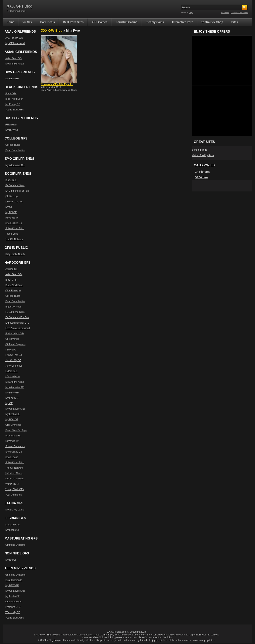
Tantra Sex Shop (212, 22)
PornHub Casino (127, 22)
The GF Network (14, 239)
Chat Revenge (13, 291)
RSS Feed (225, 13)
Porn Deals (48, 22)
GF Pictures (203, 172)
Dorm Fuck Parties (15, 150)
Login (191, 13)
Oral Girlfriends (13, 425)
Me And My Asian (15, 64)
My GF (9, 207)
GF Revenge (12, 196)
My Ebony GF (13, 104)
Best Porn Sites (73, 22)
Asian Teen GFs (14, 58)
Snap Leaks (12, 457)
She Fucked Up (14, 223)
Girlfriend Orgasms (15, 344)
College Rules (13, 145)
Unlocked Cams (14, 473)
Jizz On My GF (13, 360)
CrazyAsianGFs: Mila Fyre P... (57, 84)
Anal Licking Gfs (14, 38)
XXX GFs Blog (20, 6)
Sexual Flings (200, 150)
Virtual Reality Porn (203, 155)
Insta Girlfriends (14, 580)
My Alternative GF (15, 165)
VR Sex (27, 22)
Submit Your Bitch (15, 228)
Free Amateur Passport (18, 328)
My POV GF (12, 420)
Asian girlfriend (54, 90)
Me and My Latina (15, 510)
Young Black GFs (15, 110)
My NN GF (11, 212)
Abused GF (11, 269)
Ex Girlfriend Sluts (15, 185)
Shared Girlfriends (15, 446)
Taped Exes (12, 234)
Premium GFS (13, 436)
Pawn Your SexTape (16, 430)
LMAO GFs (11, 371)
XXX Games (100, 22)
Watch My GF (13, 484)
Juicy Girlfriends (14, 366)
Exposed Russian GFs (17, 323)
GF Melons (11, 125)
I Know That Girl (14, 202)
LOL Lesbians (13, 377)
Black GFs (11, 94)
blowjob (66, 90)
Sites (235, 22)
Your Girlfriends (14, 495)
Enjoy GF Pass (13, 307)
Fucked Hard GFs (15, 334)
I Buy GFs (11, 350)
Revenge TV (12, 218)
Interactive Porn (183, 22)
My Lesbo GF (13, 414)
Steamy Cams (155, 22)
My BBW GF (12, 79)
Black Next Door (14, 99)
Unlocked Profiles (15, 479)
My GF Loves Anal (15, 43)
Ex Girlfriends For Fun (17, 191)
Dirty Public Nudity (15, 254)
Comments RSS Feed (239, 13)
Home (10, 22)
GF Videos (202, 177)
